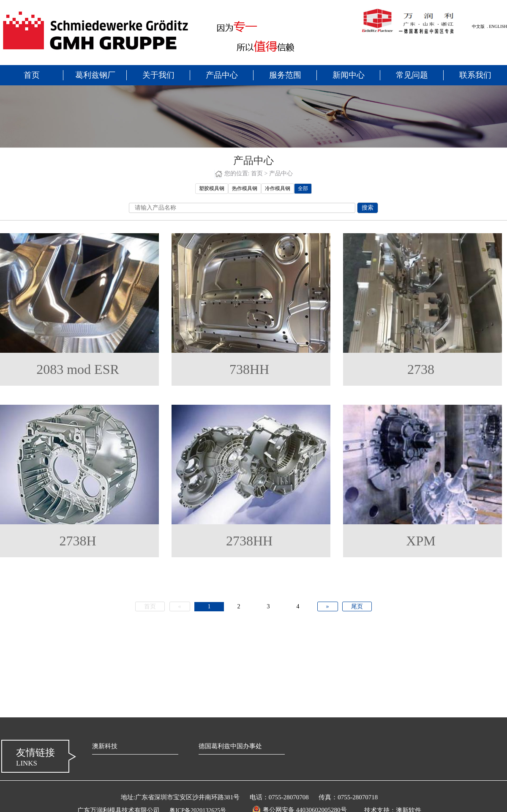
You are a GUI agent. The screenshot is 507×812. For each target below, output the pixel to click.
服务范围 (285, 75)
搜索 (368, 208)
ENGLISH (498, 26)
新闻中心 (349, 75)
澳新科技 (105, 746)
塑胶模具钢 (212, 188)
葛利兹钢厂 (95, 75)
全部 (303, 188)
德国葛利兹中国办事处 (230, 746)
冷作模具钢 (278, 188)
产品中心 (222, 75)
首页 (32, 75)
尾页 (357, 606)
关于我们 (158, 75)
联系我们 (475, 75)
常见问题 (412, 75)
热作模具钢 (245, 188)
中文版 (478, 26)
